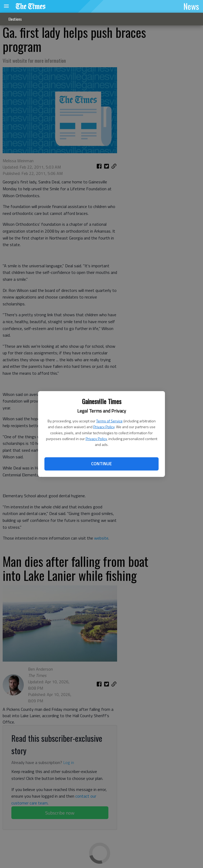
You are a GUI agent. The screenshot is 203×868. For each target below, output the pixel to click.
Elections (15, 19)
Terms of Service (109, 421)
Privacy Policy (104, 427)
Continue (101, 464)
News (191, 6)
